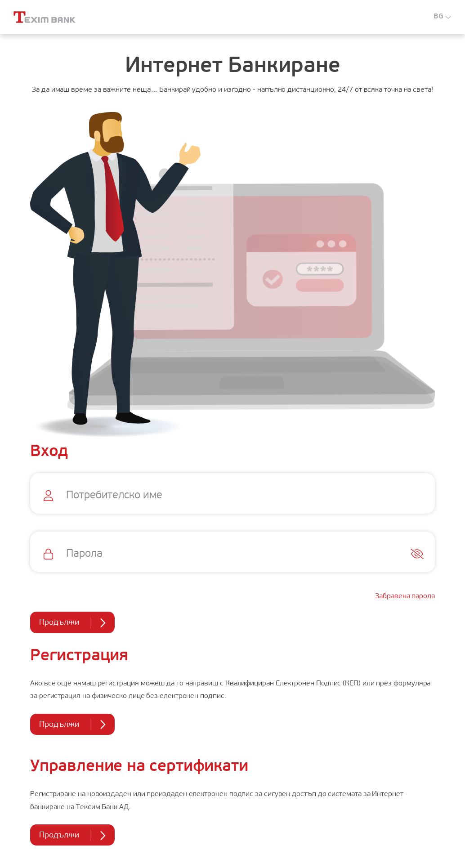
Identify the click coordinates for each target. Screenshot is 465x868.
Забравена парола (405, 596)
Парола (84, 554)
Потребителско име (114, 496)
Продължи (72, 623)
